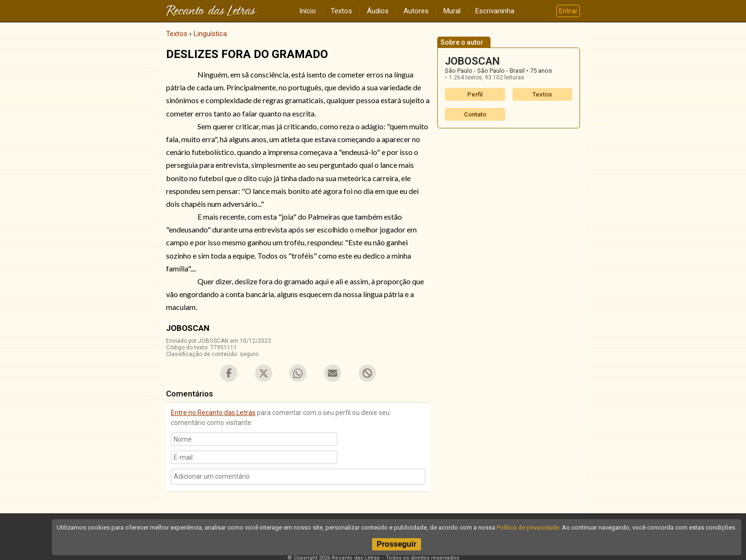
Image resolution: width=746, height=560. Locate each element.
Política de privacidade (528, 527)
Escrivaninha (495, 11)
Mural (452, 11)
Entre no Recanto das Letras (213, 413)
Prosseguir (397, 544)
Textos (341, 11)
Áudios (378, 11)
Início (308, 11)
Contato (475, 114)
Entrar (568, 11)
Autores (416, 11)
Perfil (475, 94)
